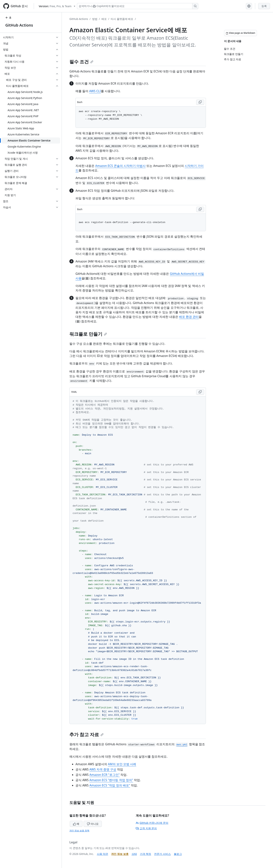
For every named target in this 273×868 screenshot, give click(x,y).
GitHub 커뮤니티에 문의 (152, 823)
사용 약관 (103, 854)
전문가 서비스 (162, 854)
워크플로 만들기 (88, 334)
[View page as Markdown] (240, 33)
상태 (134, 854)
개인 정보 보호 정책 (79, 831)
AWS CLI (95, 91)
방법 (95, 19)
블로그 (178, 854)
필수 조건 (81, 62)
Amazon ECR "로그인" (105, 775)
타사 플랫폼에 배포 (122, 19)
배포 (104, 19)
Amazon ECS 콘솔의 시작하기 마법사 (120, 166)
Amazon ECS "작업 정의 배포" (110, 785)
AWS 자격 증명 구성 (103, 769)
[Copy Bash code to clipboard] (200, 102)
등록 (264, 6)
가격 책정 (146, 854)
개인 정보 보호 (120, 854)
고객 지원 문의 (146, 828)
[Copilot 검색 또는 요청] (138, 6)
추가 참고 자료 (86, 734)
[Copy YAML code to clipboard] (200, 392)
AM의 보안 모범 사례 (122, 764)
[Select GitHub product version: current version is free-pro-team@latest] (57, 6)
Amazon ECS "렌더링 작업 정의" (111, 780)
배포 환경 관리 (189, 317)
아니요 (93, 824)
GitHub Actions (19, 25)
